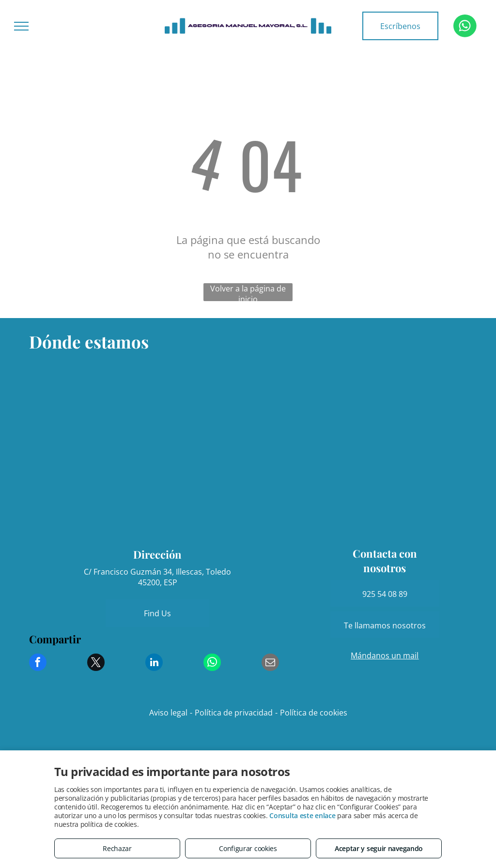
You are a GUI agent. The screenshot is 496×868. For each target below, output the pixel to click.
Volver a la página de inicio (248, 292)
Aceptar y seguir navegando (379, 848)
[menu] (21, 26)
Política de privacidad (234, 713)
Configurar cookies (248, 848)
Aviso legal (168, 713)
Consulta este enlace (302, 815)
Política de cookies (314, 713)
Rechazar (117, 848)
